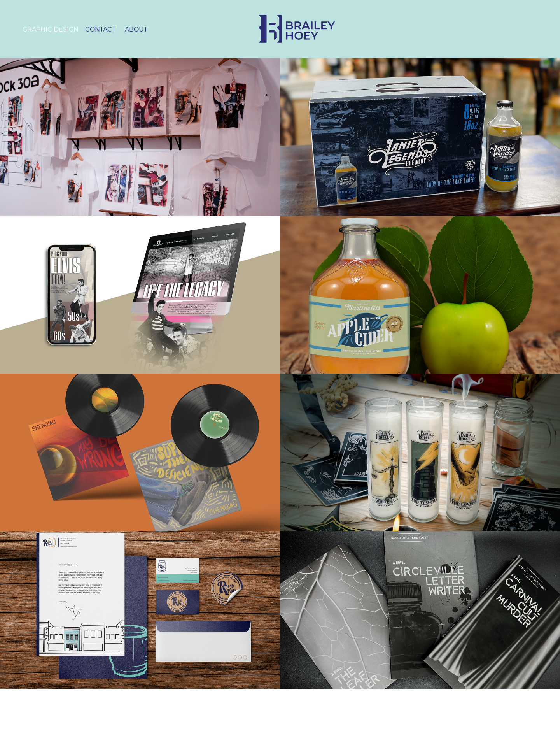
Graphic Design (51, 29)
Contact (100, 29)
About (136, 29)
